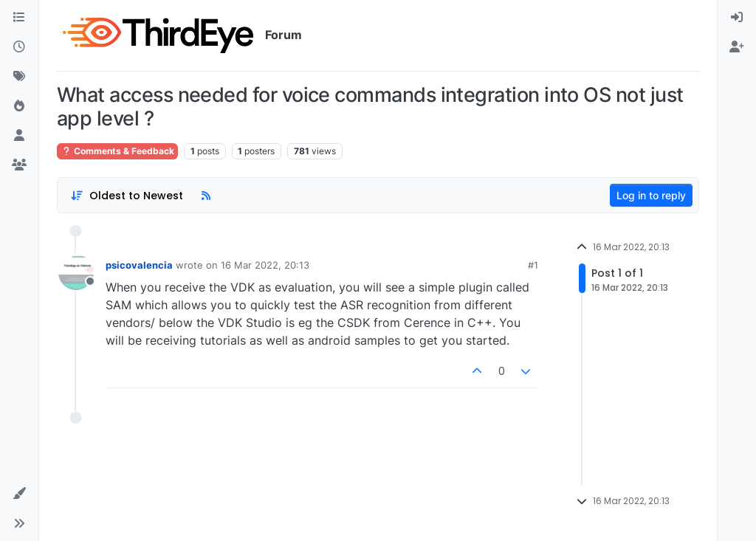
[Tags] (19, 77)
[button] (19, 494)
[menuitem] (737, 18)
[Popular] (19, 106)
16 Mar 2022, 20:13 (265, 265)
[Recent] (19, 47)
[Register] (737, 47)
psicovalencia (139, 265)
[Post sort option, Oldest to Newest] (127, 196)
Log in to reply (651, 195)
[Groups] (19, 165)
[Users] (19, 136)
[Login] (737, 18)
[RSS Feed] (206, 196)
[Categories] (19, 18)
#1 (533, 265)
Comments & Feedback (117, 151)
